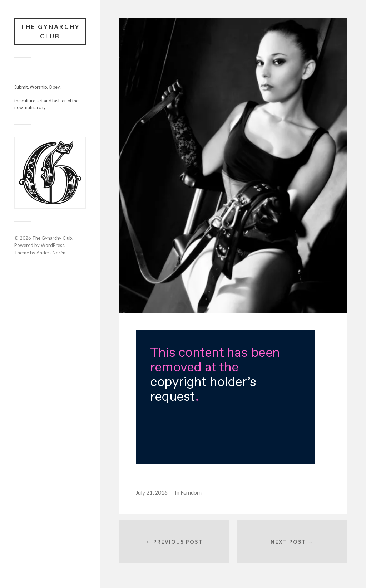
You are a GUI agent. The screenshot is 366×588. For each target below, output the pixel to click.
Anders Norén (51, 253)
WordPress (53, 245)
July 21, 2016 (152, 492)
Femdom (191, 492)
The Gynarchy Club (50, 31)
